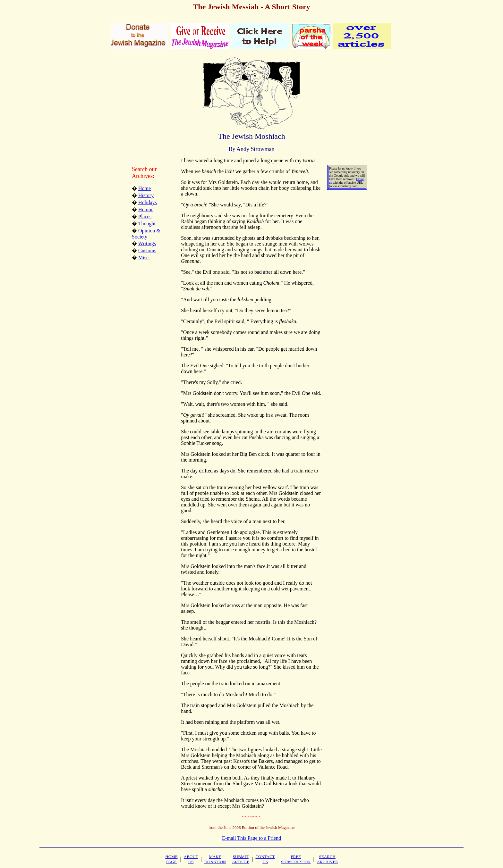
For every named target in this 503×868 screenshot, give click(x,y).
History (146, 195)
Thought (147, 224)
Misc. (144, 258)
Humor (145, 209)
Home (145, 188)
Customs (147, 250)
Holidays (148, 202)
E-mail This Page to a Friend (251, 838)
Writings (147, 243)
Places (145, 217)
